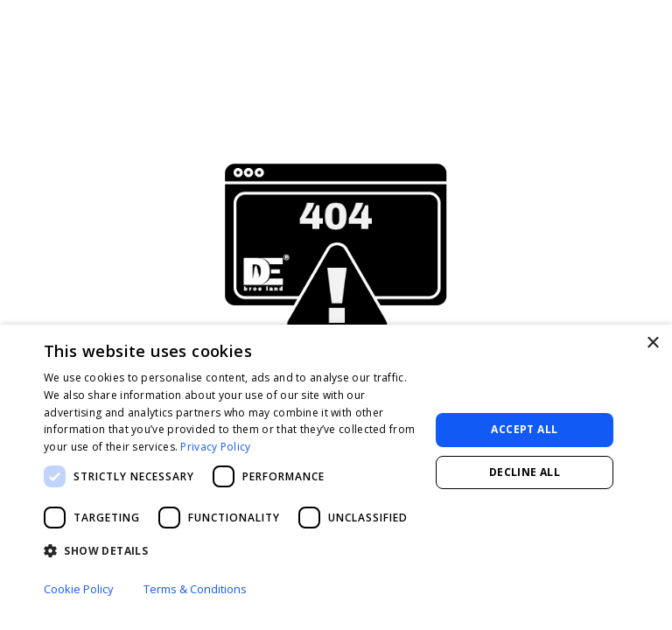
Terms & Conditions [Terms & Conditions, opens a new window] (195, 589)
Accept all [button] (524, 429)
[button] (231, 551)
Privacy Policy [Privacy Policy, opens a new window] (215, 447)
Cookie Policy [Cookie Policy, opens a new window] (79, 589)
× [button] (652, 343)
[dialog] (336, 477)
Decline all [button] (525, 472)
